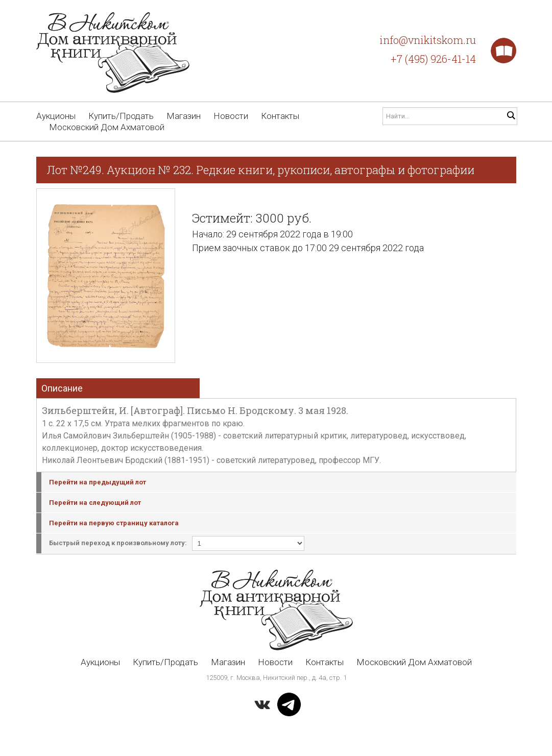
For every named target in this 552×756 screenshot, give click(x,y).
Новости (231, 116)
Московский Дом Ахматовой (107, 127)
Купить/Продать (121, 116)
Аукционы (56, 116)
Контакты (280, 116)
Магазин (184, 116)
